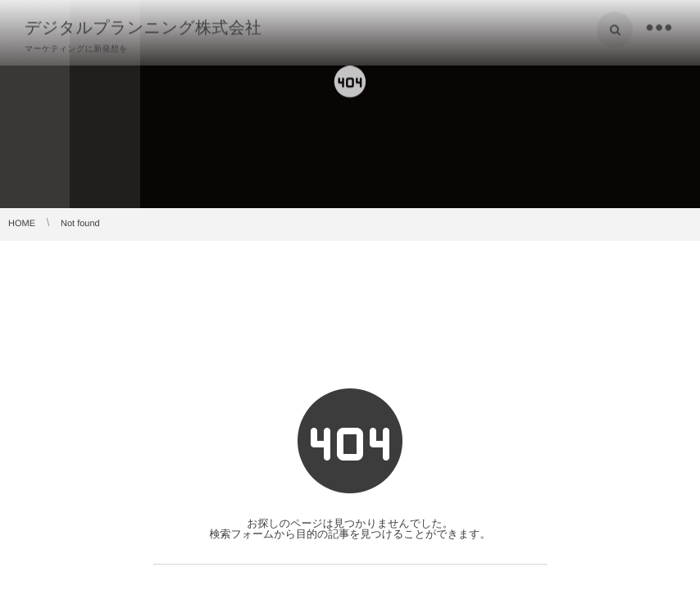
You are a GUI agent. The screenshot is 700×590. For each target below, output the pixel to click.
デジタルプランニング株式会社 (143, 27)
